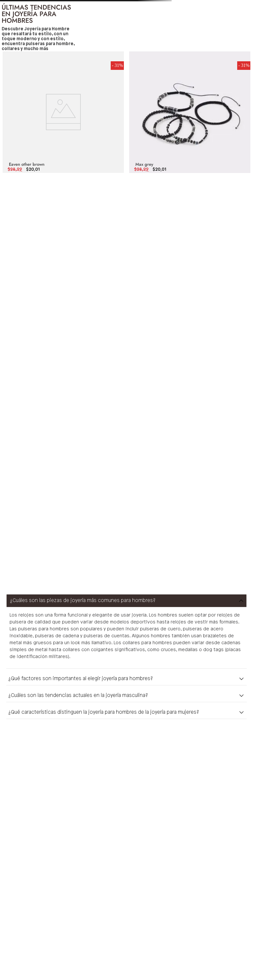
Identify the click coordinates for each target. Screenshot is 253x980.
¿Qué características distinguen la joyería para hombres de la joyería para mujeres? (104, 712)
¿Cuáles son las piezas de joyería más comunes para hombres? (83, 601)
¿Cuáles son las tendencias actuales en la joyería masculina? (78, 696)
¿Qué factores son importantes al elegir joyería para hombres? (81, 679)
